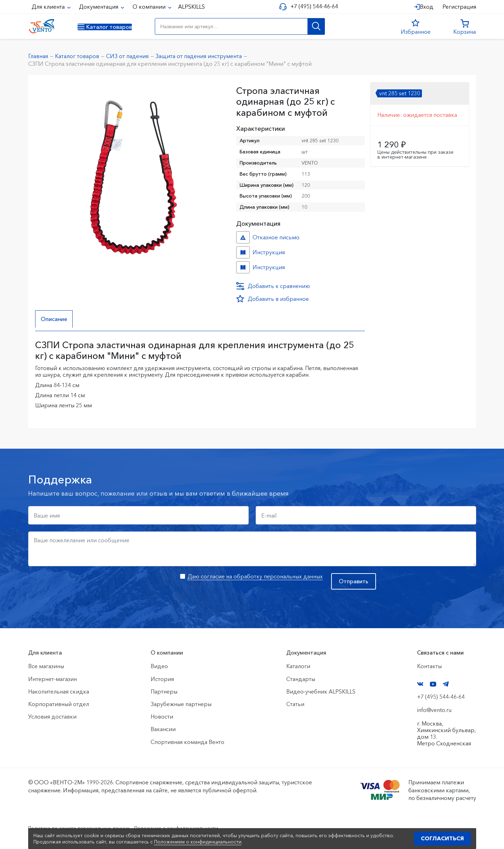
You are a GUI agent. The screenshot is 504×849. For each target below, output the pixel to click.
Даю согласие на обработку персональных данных (255, 576)
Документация (99, 7)
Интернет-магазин (53, 679)
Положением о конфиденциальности (198, 842)
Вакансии (163, 729)
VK (420, 684)
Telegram (446, 684)
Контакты (429, 666)
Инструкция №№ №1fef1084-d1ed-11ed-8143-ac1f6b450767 (243, 252)
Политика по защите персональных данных (86, 828)
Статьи (295, 704)
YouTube (433, 684)
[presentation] (81, 587)
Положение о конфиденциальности (196, 828)
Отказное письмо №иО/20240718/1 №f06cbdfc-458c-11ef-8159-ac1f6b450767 (243, 237)
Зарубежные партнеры (181, 704)
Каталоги (298, 666)
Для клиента (49, 7)
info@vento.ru (434, 710)
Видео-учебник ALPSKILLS (321, 691)
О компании (150, 7)
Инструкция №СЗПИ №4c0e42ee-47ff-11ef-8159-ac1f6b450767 (243, 267)
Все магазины (46, 666)
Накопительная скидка (59, 691)
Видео (159, 666)
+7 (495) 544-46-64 (311, 6)
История (162, 679)
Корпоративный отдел (59, 704)
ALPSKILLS (191, 7)
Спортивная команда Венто (187, 742)
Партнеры (164, 691)
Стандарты (301, 679)
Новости (162, 716)
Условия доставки (52, 716)
